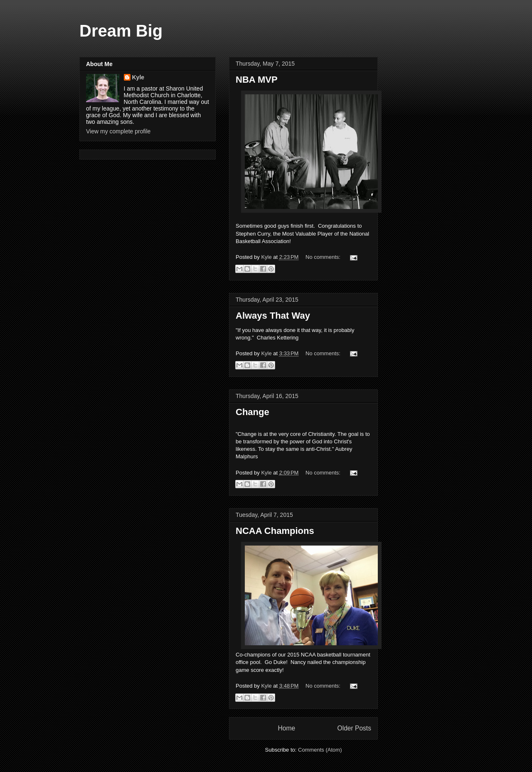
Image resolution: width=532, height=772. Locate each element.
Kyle (138, 77)
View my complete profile (118, 131)
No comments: (324, 257)
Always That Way (273, 316)
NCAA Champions (275, 531)
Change (252, 412)
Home (286, 728)
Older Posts (354, 728)
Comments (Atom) (320, 750)
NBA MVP (257, 80)
